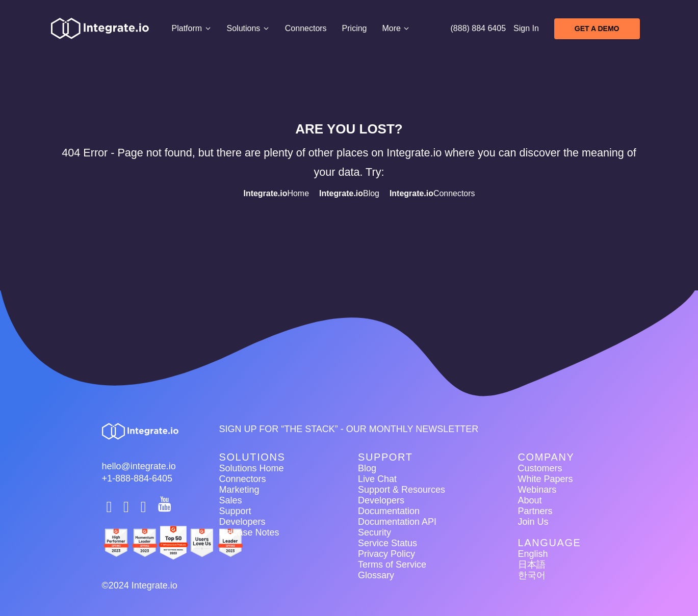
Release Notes (249, 532)
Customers (540, 468)
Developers (242, 522)
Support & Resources (402, 490)
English (533, 554)
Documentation (389, 511)
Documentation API (397, 522)
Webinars (537, 490)
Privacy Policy (386, 554)
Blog (349, 193)
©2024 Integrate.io (140, 585)
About (530, 500)
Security (374, 532)
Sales (231, 500)
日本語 (532, 565)
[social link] (110, 507)
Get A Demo (597, 29)
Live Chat (377, 479)
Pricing (355, 28)
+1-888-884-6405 (137, 478)
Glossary (376, 575)
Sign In (526, 28)
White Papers (546, 479)
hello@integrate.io (139, 466)
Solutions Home (252, 468)
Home (276, 193)
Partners (535, 511)
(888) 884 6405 (479, 28)
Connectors (306, 28)
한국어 (532, 575)
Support (235, 511)
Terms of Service (392, 565)
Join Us (533, 522)
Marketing (239, 490)
